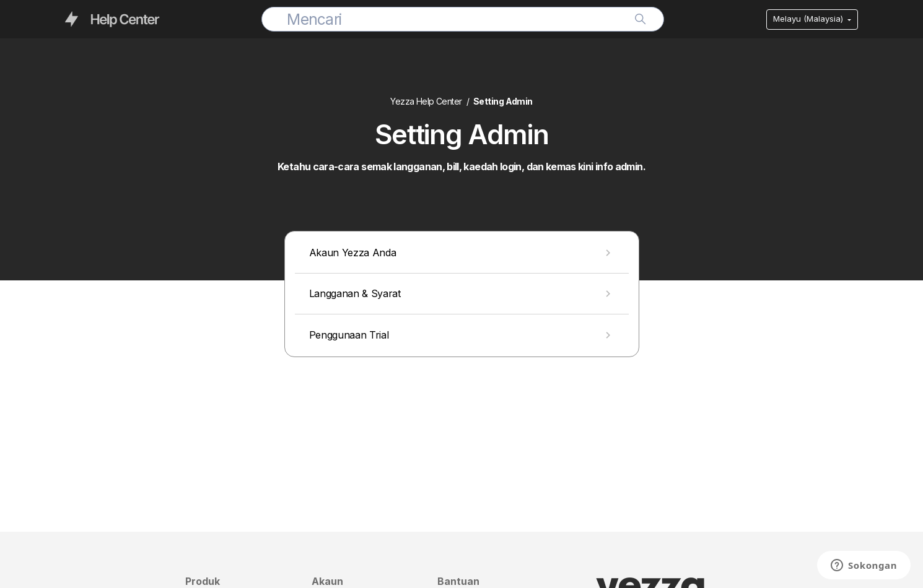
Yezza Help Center (426, 101)
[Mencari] (463, 19)
